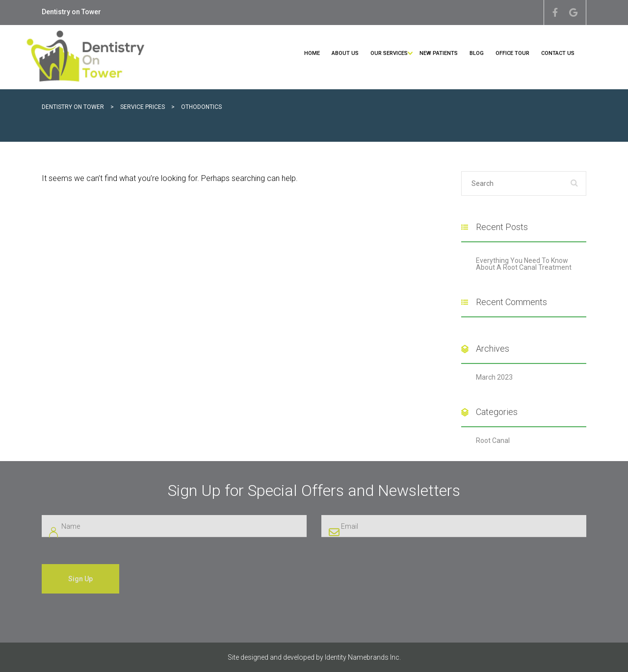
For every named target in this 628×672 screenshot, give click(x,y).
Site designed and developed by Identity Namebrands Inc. (314, 657)
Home (312, 53)
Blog (477, 53)
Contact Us (558, 53)
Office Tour (512, 53)
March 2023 (494, 377)
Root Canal (493, 440)
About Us (345, 53)
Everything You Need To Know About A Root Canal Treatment (524, 264)
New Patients (439, 53)
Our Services (389, 53)
